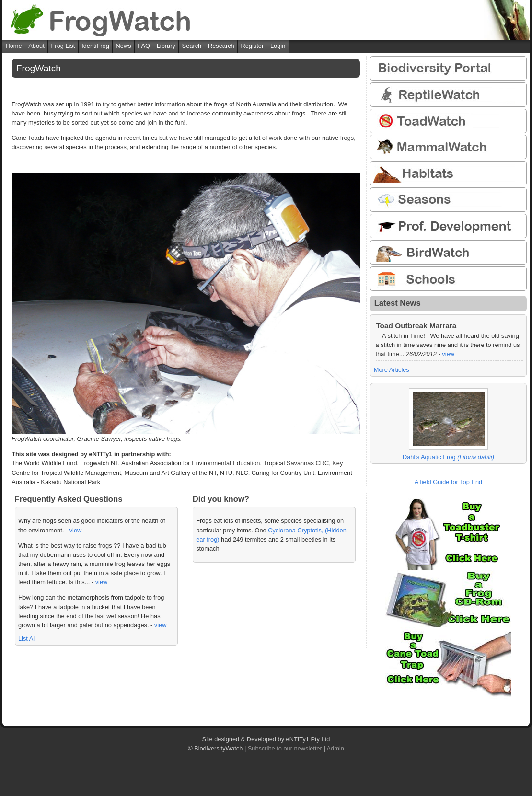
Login (278, 46)
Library (166, 46)
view (76, 530)
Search (192, 46)
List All (27, 639)
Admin (335, 748)
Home (13, 46)
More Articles (392, 370)
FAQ (144, 46)
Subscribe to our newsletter (285, 748)
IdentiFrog (95, 46)
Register (253, 46)
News (124, 46)
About (36, 46)
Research (221, 46)
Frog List (63, 46)
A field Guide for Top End (448, 482)
